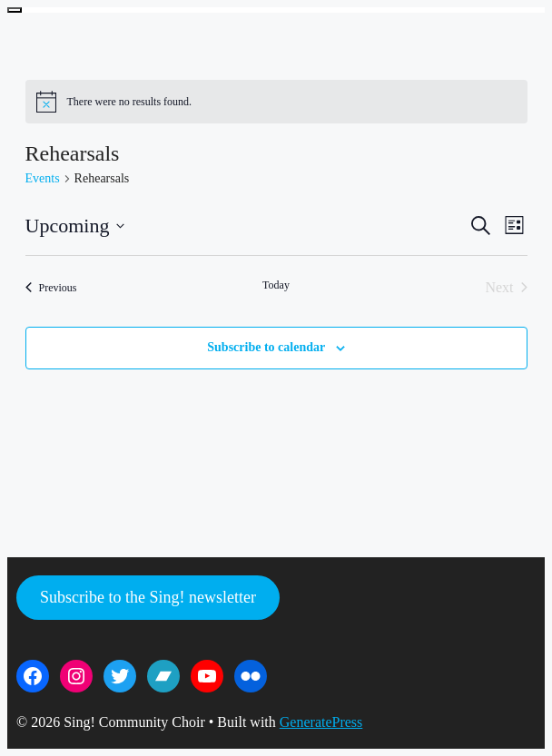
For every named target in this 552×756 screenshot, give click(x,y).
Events (43, 178)
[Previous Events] (51, 288)
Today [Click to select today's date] (276, 285)
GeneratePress (321, 722)
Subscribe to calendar (266, 347)
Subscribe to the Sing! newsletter (148, 597)
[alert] (276, 102)
